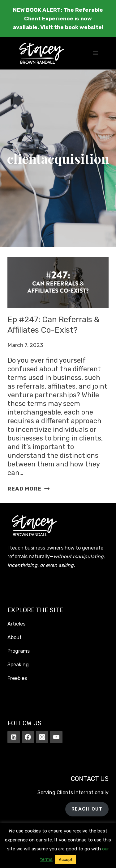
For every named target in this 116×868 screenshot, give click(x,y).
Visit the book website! (72, 27)
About (15, 637)
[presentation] (58, 282)
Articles (16, 624)
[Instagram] (42, 737)
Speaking (18, 665)
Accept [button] (66, 860)
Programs (19, 651)
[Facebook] (28, 737)
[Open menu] (95, 53)
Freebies (17, 678)
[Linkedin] (14, 737)
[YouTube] (56, 737)
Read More (28, 489)
